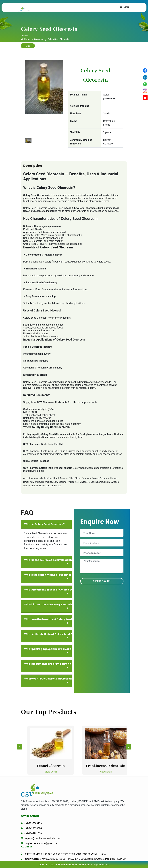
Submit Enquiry (102, 581)
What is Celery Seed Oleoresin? (46, 524)
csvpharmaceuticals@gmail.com (42, 843)
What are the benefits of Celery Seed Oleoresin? (47, 621)
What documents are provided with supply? (47, 666)
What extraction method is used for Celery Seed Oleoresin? (47, 577)
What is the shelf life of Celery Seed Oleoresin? (47, 636)
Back (28, 46)
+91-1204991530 (33, 833)
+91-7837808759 (33, 823)
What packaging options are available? (47, 651)
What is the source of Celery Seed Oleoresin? (47, 562)
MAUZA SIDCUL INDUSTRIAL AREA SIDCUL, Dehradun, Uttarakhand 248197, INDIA (75, 859)
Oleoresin (39, 39)
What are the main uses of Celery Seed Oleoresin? (47, 592)
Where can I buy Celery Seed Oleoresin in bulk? (47, 681)
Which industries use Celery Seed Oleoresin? (47, 606)
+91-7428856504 (33, 828)
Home (25, 39)
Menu (125, 7)
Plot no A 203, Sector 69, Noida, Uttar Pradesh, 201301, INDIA (65, 854)
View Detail (59, 772)
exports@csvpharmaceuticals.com (43, 838)
